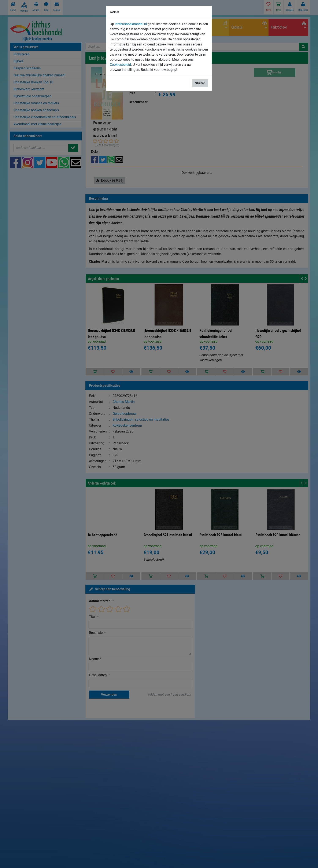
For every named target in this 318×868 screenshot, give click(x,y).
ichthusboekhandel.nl (131, 24)
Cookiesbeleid (120, 65)
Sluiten (200, 83)
